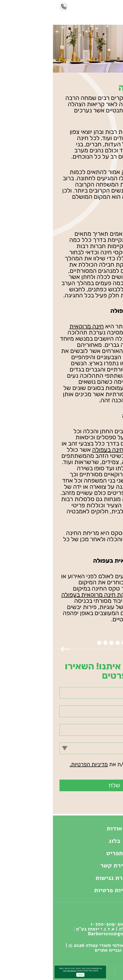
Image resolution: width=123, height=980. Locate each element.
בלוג (61, 841)
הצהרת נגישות (61, 878)
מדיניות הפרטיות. (36, 764)
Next (113, 649)
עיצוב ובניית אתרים (62, 950)
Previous (13, 649)
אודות (61, 828)
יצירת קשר (61, 865)
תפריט (62, 853)
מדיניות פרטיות (62, 890)
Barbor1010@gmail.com (61, 934)
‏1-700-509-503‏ (11, 7)
